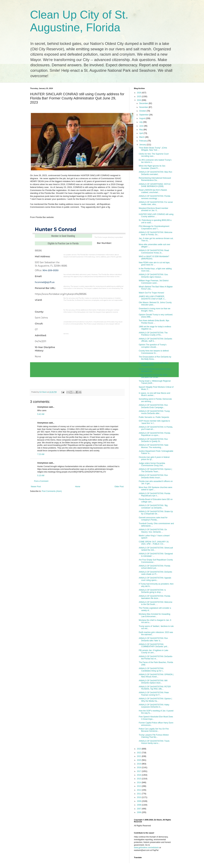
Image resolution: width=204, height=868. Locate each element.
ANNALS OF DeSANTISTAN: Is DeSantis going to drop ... (152, 591)
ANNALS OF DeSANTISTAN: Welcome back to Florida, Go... (156, 233)
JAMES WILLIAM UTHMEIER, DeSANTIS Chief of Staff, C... (153, 298)
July (141, 122)
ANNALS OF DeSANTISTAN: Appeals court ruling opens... (155, 579)
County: (39, 312)
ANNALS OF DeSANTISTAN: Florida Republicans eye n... (155, 495)
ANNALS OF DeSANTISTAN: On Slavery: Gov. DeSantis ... (153, 531)
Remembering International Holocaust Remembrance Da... (155, 179)
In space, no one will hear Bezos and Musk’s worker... (154, 394)
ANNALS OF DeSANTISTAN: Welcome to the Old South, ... (156, 603)
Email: (38, 276)
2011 (139, 794)
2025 (139, 97)
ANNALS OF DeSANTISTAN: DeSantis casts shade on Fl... (155, 573)
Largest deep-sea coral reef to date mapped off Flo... (154, 364)
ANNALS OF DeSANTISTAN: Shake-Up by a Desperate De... (156, 513)
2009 (139, 801)
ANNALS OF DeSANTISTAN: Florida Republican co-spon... (155, 434)
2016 (139, 775)
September (144, 115)
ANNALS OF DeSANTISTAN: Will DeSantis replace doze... (153, 682)
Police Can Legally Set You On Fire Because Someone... (154, 730)
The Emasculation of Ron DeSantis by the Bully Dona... (155, 358)
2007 (139, 809)
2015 (139, 779)
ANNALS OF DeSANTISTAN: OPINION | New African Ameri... (156, 676)
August (143, 118)
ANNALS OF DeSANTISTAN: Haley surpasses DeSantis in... (154, 706)
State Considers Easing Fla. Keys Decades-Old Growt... (153, 376)
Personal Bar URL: (45, 288)
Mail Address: (43, 256)
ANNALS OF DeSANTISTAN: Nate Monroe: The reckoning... (154, 446)
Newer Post (36, 487)
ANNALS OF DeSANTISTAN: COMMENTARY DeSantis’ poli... (154, 645)
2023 (139, 749)
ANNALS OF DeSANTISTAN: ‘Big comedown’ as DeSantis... (153, 507)
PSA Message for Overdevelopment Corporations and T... (154, 227)
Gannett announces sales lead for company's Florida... (153, 519)
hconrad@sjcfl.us (45, 282)
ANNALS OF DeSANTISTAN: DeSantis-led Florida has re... (156, 658)
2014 (139, 783)
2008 (139, 805)
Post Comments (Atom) (52, 491)
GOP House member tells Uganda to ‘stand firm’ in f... (154, 422)
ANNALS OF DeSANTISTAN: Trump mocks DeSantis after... (154, 412)
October (143, 111)
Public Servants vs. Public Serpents (154, 417)
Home (78, 487)
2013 (139, 786)
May (141, 130)
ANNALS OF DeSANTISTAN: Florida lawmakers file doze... (155, 597)
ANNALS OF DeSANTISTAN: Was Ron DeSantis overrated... (155, 173)
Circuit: (39, 324)
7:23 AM (41, 454)
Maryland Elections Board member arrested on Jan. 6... (153, 209)
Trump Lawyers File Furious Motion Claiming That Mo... (154, 736)
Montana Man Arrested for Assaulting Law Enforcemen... (155, 615)
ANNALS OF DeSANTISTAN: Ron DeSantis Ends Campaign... (153, 406)
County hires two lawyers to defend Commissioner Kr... (154, 352)
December (144, 103)
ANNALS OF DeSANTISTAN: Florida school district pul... (155, 567)
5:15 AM (41, 476)
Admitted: (41, 335)
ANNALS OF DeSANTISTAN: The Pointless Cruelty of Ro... (153, 334)
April (141, 133)
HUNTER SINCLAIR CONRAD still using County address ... (156, 215)
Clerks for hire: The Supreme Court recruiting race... (154, 155)
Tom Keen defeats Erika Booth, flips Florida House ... (154, 322)
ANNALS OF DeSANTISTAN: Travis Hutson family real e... (154, 742)
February (143, 141)
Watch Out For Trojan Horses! (151, 293)
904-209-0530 (51, 270)
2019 (139, 764)
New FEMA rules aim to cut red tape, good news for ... (154, 264)
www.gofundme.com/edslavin (146, 848)
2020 (139, 760)
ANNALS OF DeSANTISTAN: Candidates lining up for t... (151, 670)
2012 (139, 790)
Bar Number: (104, 243)
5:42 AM (41, 414)
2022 (139, 753)
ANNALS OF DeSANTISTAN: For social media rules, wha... (156, 203)
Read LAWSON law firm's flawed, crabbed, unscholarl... (153, 191)
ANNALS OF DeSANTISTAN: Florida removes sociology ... (155, 197)
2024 (139, 100)
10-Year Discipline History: (45, 349)
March (142, 137)
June (142, 126)
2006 (139, 812)
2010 (139, 797)
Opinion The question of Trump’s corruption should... (153, 346)
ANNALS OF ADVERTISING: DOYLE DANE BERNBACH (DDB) (155, 185)
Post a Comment (41, 481)
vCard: (38, 300)
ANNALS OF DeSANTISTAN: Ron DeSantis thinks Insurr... (153, 476)
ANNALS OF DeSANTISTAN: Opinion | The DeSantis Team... (155, 470)
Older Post (119, 487)
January (143, 145)
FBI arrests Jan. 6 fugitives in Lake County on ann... (153, 651)
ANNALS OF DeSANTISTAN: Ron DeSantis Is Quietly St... (153, 440)
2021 (139, 756)
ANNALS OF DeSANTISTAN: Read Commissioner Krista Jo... (154, 252)
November (144, 107)
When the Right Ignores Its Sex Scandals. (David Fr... (152, 167)
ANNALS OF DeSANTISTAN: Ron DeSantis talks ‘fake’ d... (153, 639)
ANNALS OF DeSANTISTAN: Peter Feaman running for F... (154, 694)
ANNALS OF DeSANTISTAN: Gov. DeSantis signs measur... (153, 276)
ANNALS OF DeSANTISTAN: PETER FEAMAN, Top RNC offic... (155, 688)
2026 (139, 93)
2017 (139, 771)
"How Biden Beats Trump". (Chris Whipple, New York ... (153, 149)
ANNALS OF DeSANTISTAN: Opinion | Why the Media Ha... (155, 700)
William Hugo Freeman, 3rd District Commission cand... (154, 282)
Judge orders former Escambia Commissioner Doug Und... (152, 464)
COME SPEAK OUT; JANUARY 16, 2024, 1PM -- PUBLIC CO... (154, 543)
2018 (139, 767)
